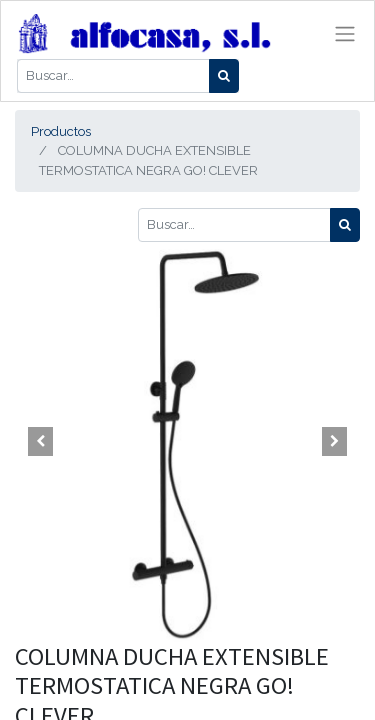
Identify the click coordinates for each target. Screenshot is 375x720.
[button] (41, 442)
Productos (61, 131)
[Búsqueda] (224, 76)
